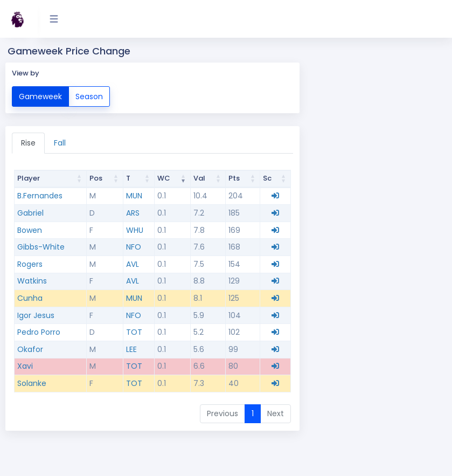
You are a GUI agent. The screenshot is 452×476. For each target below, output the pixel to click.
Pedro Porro (39, 332)
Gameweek (40, 96)
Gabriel (30, 213)
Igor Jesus (36, 315)
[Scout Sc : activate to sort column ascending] (276, 179)
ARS (133, 213)
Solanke (32, 383)
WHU (135, 230)
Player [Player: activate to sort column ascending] (29, 178)
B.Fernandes (40, 196)
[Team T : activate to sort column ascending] (139, 179)
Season (89, 96)
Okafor (30, 349)
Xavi (25, 366)
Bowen (30, 230)
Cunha (30, 298)
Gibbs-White (41, 247)
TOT (134, 332)
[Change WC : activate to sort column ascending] (173, 179)
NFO (134, 247)
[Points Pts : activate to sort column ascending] (243, 179)
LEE (131, 349)
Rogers (30, 264)
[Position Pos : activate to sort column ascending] (105, 179)
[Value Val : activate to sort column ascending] (208, 179)
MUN (134, 196)
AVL (133, 264)
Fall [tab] (60, 143)
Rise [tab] (28, 143)
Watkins (32, 281)
